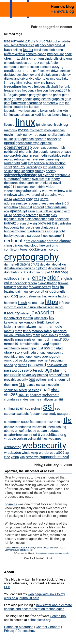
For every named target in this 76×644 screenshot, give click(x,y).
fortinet (22, 287)
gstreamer (34, 296)
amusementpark (16, 45)
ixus (36, 107)
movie (8, 135)
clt (6, 63)
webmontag (13, 447)
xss (36, 199)
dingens (29, 268)
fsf (70, 90)
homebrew (50, 103)
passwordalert (57, 365)
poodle (16, 375)
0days (44, 199)
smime (34, 399)
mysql (44, 344)
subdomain (12, 422)
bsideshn (64, 223)
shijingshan (12, 171)
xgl (67, 453)
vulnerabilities (38, 439)
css (42, 71)
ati (37, 45)
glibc (7, 99)
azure (8, 215)
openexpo (54, 139)
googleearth (42, 99)
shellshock (56, 167)
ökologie (64, 135)
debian (65, 71)
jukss (44, 111)
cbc (46, 236)
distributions (13, 272)
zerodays (32, 457)
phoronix (25, 152)
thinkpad (46, 183)
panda (9, 365)
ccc (50, 54)
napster (55, 344)
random (59, 380)
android (38, 207)
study (52, 414)
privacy (66, 152)
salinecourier (51, 385)
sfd (45, 167)
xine (7, 457)
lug (65, 124)
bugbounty (12, 227)
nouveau (39, 135)
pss (32, 379)
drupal (45, 272)
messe (24, 130)
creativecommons (18, 71)
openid (58, 353)
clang (8, 245)
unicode (30, 431)
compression (29, 67)
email (27, 278)
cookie (35, 249)
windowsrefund (29, 195)
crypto (54, 249)
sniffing (9, 408)
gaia (15, 95)
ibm (62, 103)
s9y (30, 163)
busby (8, 236)
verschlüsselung (54, 435)
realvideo (55, 155)
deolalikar (59, 264)
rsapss (30, 385)
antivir (49, 207)
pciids (8, 152)
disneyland (12, 79)
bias (54, 215)
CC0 (7, 587)
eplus (8, 283)
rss (38, 385)
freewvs (28, 87)
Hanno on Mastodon (19, 627)
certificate (15, 241)
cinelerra (66, 58)
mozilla (9, 340)
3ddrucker (54, 41)
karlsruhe (55, 111)
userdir (27, 435)
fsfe (7, 95)
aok (7, 211)
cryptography (31, 257)
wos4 (8, 199)
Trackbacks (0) (26, 550)
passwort (11, 370)
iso (26, 107)
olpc (17, 139)
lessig (67, 115)
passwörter (28, 370)
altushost (25, 207)
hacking (64, 296)
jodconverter (13, 318)
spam (20, 408)
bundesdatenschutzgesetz (39, 227)
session (34, 390)
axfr (67, 211)
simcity (40, 171)
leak (40, 322)
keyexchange (13, 322)
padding (57, 360)
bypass (19, 236)
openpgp (49, 356)
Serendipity (58, 616)
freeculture (13, 86)
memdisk (11, 130)
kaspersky (41, 318)
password (37, 365)
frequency (29, 90)
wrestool (19, 199)
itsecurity (12, 313)
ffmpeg (10, 82)
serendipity (34, 167)
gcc (37, 291)
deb (43, 264)
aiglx (65, 203)
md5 (27, 331)
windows (10, 195)
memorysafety (42, 331)
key (52, 318)
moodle (64, 335)
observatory (13, 352)
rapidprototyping (16, 155)
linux (25, 122)
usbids (40, 187)
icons (8, 107)
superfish (28, 422)
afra (58, 203)
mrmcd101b (13, 344)
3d (43, 41)
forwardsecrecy (40, 287)
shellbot (36, 395)
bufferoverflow (14, 54)
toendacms (23, 427)
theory (55, 179)
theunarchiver (29, 183)
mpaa (19, 340)
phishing (60, 370)
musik (18, 135)
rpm (15, 385)
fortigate (10, 287)
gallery (29, 291)
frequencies (13, 90)
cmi (48, 245)
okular (9, 139)
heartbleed (34, 103)
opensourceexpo (28, 143)
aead (45, 203)
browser (45, 223)
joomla (28, 318)
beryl (37, 50)
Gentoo (39, 548)
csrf (36, 71)
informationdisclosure (20, 307)
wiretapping (49, 195)
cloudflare (38, 245)
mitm (36, 335)
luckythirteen (13, 327)
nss (47, 348)
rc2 (68, 380)
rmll (62, 159)
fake (65, 79)
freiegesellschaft (46, 87)
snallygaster (49, 399)
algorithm (11, 207)
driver (24, 79)
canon (42, 54)
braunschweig (27, 223)
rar (31, 155)
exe (59, 79)
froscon (42, 90)
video (50, 187)
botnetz (10, 223)
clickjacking (21, 245)
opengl (9, 143)
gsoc (22, 296)
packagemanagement (35, 360)
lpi (38, 124)
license (9, 125)
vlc (14, 439)
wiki (69, 191)
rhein (8, 385)
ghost (57, 95)
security (19, 167)
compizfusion (50, 63)
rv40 (24, 163)
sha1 (45, 390)
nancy (27, 135)
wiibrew (60, 191)
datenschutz (30, 264)
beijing (17, 50)
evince (51, 79)
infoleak (65, 303)
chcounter (38, 241)
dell (49, 264)
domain (34, 272)
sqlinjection (46, 175)
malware (30, 327)
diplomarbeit (57, 268)
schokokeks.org (39, 620)
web (45, 191)
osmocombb (56, 148)
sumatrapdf (12, 179)
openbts (40, 139)
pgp (48, 370)
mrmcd (43, 339)
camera (31, 54)
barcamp (32, 215)
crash (44, 249)
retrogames (22, 159)
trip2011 (10, 187)
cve (48, 71)
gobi (7, 296)
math (19, 331)
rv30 (17, 163)
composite (12, 67)
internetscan (45, 307)
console (45, 67)
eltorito (40, 79)
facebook (20, 283)
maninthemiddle (49, 327)
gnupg (50, 291)
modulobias (49, 335)
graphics (58, 99)
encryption (46, 278)
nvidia (52, 134)
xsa (22, 457)
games (23, 95)
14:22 (61, 548)
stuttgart (63, 414)
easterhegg (59, 272)
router (8, 163)
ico (67, 103)
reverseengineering (45, 159)
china (24, 58)
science (39, 163)
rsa (22, 384)
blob (52, 50)
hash (23, 303)
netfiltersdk (12, 348)
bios (45, 50)
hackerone (50, 296)
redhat (67, 155)
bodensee (62, 219)
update (42, 431)
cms (55, 245)
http (41, 303)
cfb (28, 241)
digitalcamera (51, 75)
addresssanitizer (16, 203)
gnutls (61, 291)
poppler (44, 152)
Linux (45, 548)
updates (54, 431)
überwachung (56, 427)
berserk (44, 215)
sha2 (55, 390)
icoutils (18, 107)
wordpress (47, 453)
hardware (18, 103)
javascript (42, 313)
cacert (37, 236)
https (51, 302)
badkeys (19, 215)
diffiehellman (13, 268)
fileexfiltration (48, 283)
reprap (9, 159)
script (8, 167)
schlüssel (11, 390)
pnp (7, 375)
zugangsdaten (50, 457)
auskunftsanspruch (50, 211)
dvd (32, 79)
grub (68, 99)
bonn (59, 50)
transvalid (39, 427)
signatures (12, 399)
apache (16, 211)
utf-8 (37, 435)
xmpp (15, 457)
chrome (53, 241)
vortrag (22, 439)
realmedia (40, 155)
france (51, 83)
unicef (19, 431)
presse (55, 152)
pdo (41, 370)
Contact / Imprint (48, 627)
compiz (33, 63)
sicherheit (50, 395)
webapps (55, 439)
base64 (60, 45)
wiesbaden (13, 453)
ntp (53, 348)
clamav (65, 241)
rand (50, 380)
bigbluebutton (14, 219)
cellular (59, 54)
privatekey (29, 375)
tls (67, 420)
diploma (42, 268)
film (19, 83)
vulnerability (32, 191)
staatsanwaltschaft (18, 414)
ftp (62, 287)
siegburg (28, 171)
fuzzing (9, 291)
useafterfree (13, 435)
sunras (26, 179)
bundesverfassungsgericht (46, 231)
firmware (39, 83)
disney (66, 75)
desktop (10, 75)
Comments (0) (11, 550)
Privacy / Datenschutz (20, 631)
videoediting (13, 191)
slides (24, 399)
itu (31, 107)
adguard (35, 203)
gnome (17, 99)
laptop (47, 115)
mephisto (60, 331)
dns (26, 272)
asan (32, 211)
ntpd (59, 348)
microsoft (37, 130)
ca (29, 236)
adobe (66, 41)
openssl (46, 143)
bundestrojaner (15, 231)
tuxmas (22, 187)
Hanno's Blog (62, 11)
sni (60, 399)
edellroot (10, 279)
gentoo (47, 95)
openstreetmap (18, 147)
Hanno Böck (20, 548)
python (41, 380)
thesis (58, 422)
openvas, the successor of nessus (30, 471)
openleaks (34, 357)
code (12, 63)
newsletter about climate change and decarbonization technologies (38, 607)
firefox (27, 83)
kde (65, 111)
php (35, 152)
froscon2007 (58, 90)
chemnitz (12, 58)
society (51, 171)
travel (57, 183)
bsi (55, 223)
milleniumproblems (18, 335)
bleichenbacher (36, 219)
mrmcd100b (59, 339)
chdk (68, 54)
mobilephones (54, 130)
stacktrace (40, 414)
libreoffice (52, 322)
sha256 (11, 395)
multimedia (31, 344)
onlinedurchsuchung (38, 353)
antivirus (60, 207)
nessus (51, 553)
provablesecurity (16, 380)
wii (51, 191)
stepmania (63, 175)
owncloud (11, 360)
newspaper (29, 348)
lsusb (58, 125)
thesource (11, 183)
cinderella (52, 58)
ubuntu (9, 431)
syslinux (38, 179)
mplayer (30, 340)
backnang (47, 45)
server (23, 390)
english (66, 278)
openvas (39, 148)
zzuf (66, 457)
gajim (19, 291)
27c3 (37, 41)
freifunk (64, 87)
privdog (43, 375)
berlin (28, 50)
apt (25, 211)
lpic (43, 125)
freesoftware (14, 41)
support (42, 422)
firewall (63, 283)
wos (61, 195)
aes (52, 203)
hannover (11, 303)
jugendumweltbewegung (22, 111)
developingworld (28, 75)
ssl (49, 407)
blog (51, 219)
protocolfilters (59, 375)
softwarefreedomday (20, 175)
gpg (15, 296)
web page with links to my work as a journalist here (34, 596)
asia (31, 45)
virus (7, 439)
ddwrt (55, 71)
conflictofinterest (16, 249)
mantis (9, 331)
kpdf (38, 115)
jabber (25, 313)
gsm (7, 103)
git (42, 291)
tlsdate (9, 427)
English (31, 548)
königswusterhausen (19, 115)
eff (20, 278)
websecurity (44, 445)
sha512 (24, 395)
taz (51, 422)
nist (40, 348)
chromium (36, 58)
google (28, 99)
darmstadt (12, 264)
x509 (60, 453)
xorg (30, 199)
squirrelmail (34, 408)
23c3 (29, 41)
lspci (50, 125)
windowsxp (30, 453)
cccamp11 (57, 236)
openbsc (27, 139)
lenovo (57, 115)
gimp (66, 95)
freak (55, 287)
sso (58, 408)
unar (32, 187)
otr (58, 357)
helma (32, 303)
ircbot (59, 307)
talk (47, 179)
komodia (30, 322)
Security (52, 548)
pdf (16, 152)
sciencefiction (55, 163)
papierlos (20, 365)
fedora (32, 283)
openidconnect (15, 357)
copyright (59, 67)
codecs (21, 63)
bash (8, 50)
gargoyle (35, 95)
